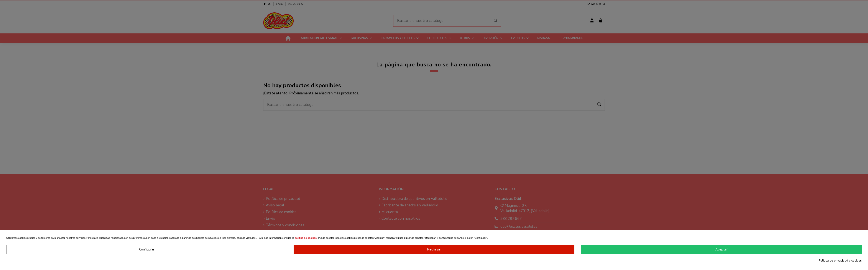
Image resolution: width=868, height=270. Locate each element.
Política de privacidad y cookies (840, 261)
